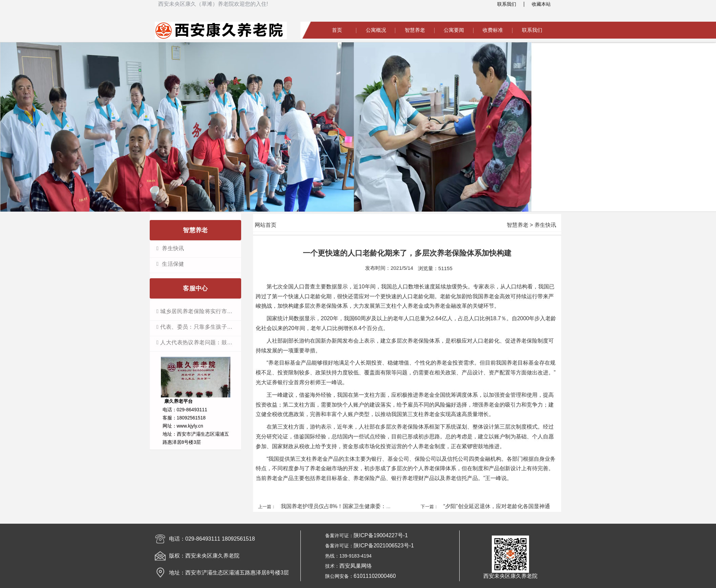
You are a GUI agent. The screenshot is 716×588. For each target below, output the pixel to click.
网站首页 (266, 225)
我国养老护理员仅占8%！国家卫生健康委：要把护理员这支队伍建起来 (366, 506)
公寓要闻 (454, 30)
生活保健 (172, 264)
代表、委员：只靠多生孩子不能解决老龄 (198, 327)
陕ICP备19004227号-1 (381, 535)
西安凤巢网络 (356, 566)
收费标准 (493, 30)
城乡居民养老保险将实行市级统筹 (198, 311)
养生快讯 (172, 248)
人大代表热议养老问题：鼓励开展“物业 (198, 342)
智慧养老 (415, 30)
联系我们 (507, 4)
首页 (337, 30)
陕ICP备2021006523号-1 (384, 546)
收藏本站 (541, 4)
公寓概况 (376, 30)
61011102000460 (375, 576)
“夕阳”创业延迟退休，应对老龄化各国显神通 (497, 506)
